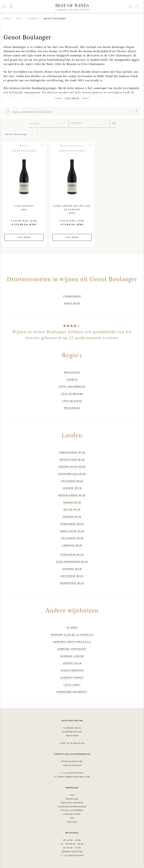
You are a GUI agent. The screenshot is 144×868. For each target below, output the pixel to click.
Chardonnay (72, 296)
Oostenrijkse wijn (72, 474)
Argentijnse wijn (72, 459)
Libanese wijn (72, 545)
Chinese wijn (72, 488)
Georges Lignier (72, 656)
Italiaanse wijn (72, 538)
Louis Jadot (72, 685)
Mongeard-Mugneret (72, 692)
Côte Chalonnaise (72, 386)
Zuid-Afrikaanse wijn (72, 562)
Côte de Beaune (72, 394)
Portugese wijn (72, 554)
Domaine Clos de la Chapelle (72, 635)
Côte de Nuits (72, 401)
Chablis (72, 379)
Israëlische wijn (72, 531)
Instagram (72, 736)
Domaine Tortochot (72, 649)
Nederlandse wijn (72, 495)
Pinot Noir (72, 303)
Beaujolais (72, 372)
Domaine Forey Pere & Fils (72, 642)
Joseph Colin (72, 663)
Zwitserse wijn (72, 576)
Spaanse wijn (72, 569)
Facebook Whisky (72, 732)
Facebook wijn (72, 728)
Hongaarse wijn (72, 524)
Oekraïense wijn (72, 583)
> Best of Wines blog (72, 743)
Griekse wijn (72, 517)
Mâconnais (72, 408)
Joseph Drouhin (72, 670)
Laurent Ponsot (72, 677)
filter (35, 123)
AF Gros (72, 627)
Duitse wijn (72, 509)
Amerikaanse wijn (72, 452)
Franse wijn (72, 502)
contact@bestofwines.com (73, 777)
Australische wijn (72, 466)
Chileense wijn (72, 481)
